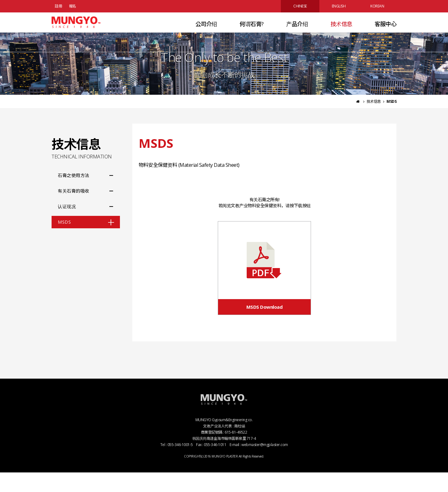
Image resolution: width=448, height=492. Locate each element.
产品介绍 (297, 32)
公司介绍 (206, 32)
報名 (73, 6)
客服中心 (386, 32)
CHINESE (300, 6)
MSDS (64, 241)
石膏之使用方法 (74, 195)
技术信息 (341, 32)
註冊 (58, 6)
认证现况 (67, 226)
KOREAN (377, 6)
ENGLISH (339, 6)
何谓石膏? (252, 32)
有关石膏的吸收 (74, 210)
